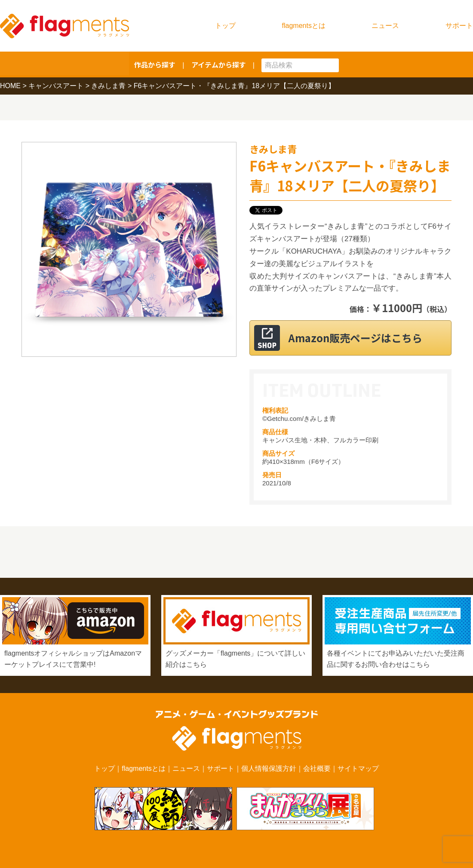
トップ (225, 26)
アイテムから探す (219, 64)
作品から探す (155, 64)
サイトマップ (358, 768)
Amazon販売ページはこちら (361, 338)
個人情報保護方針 (269, 768)
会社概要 (317, 768)
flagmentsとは (304, 26)
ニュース (385, 26)
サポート (459, 26)
